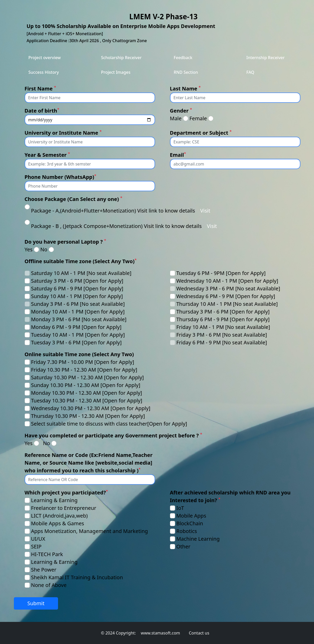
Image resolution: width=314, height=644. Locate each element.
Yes (29, 249)
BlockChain (190, 523)
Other (183, 546)
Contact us (199, 633)
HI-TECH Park (47, 554)
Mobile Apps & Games (58, 523)
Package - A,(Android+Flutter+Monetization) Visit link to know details (113, 211)
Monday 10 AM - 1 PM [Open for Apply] (78, 312)
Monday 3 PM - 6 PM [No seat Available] (79, 319)
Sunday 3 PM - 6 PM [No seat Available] (78, 304)
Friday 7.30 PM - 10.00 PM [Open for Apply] (83, 362)
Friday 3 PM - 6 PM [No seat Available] (222, 335)
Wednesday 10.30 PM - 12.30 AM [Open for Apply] (91, 408)
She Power (44, 570)
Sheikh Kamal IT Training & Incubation (77, 577)
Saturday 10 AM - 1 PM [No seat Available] (81, 273)
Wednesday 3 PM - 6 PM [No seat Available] (228, 288)
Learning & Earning (54, 500)
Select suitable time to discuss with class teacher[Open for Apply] (109, 424)
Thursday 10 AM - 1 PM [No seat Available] (227, 304)
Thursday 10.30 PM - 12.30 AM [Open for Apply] (88, 416)
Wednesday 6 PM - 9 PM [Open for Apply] (226, 296)
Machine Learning (198, 539)
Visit (205, 211)
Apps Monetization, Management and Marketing (89, 531)
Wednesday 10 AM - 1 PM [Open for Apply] (227, 281)
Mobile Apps (191, 516)
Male (176, 118)
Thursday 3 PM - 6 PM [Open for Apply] (223, 312)
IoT (180, 508)
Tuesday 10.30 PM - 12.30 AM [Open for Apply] (87, 401)
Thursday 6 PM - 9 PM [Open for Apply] (223, 319)
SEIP (36, 546)
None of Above (49, 585)
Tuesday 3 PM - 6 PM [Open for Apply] (76, 342)
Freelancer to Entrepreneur (64, 508)
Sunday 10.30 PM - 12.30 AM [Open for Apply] (86, 385)
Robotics (187, 531)
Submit (36, 603)
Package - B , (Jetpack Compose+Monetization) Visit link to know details (116, 226)
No (44, 249)
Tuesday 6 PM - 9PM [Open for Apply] (221, 273)
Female (198, 118)
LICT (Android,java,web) (59, 516)
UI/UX (38, 539)
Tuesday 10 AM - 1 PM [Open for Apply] (78, 335)
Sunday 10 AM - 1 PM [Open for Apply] (77, 296)
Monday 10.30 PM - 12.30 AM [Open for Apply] (87, 393)
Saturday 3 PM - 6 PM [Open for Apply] (77, 281)
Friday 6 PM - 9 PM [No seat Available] (222, 342)
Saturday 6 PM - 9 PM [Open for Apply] (77, 288)
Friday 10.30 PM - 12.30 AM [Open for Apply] (84, 370)
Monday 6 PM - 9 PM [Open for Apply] (76, 327)
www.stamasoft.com (160, 633)
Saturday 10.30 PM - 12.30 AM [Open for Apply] (88, 377)
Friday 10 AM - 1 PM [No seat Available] (223, 327)
